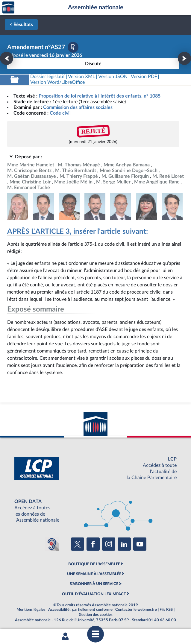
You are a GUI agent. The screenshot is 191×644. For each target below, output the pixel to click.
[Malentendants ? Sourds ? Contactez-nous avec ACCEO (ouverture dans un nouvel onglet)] (52, 544)
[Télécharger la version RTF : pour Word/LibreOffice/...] (57, 82)
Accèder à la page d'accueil (8, 8)
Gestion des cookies (96, 615)
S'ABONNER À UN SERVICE (94, 584)
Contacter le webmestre (136, 610)
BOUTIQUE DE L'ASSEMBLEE (94, 564)
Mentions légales (31, 610)
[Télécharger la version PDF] (73, 47)
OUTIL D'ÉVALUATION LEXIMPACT (94, 594)
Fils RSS (166, 610)
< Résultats (21, 25)
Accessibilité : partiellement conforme (80, 610)
